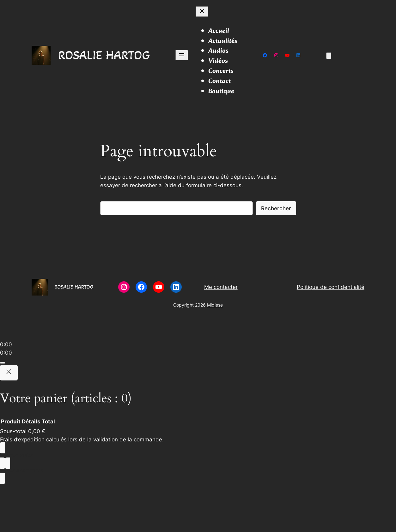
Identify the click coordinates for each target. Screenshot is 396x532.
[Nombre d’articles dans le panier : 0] (329, 56)
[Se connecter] (362, 55)
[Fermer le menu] (202, 12)
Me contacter (221, 287)
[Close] (9, 373)
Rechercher (276, 208)
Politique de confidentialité (331, 287)
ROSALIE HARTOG (104, 55)
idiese (217, 305)
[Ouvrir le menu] (182, 55)
